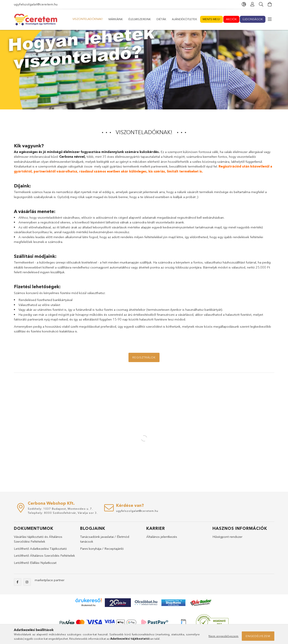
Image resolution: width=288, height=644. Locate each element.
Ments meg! (124, 19)
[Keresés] (261, 4)
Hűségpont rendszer (227, 547)
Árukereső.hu (88, 616)
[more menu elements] (270, 19)
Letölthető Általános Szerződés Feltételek (44, 566)
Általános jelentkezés (162, 547)
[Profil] (253, 4)
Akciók (104, 19)
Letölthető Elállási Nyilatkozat (35, 573)
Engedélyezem (258, 636)
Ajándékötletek (151, 19)
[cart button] (270, 4)
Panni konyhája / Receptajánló (102, 559)
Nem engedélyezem (224, 636)
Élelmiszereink (196, 19)
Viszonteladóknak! (248, 19)
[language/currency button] (244, 4)
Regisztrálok (144, 368)
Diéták (174, 19)
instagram (27, 592)
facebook (18, 592)
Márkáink (220, 19)
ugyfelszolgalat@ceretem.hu (36, 4)
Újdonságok (83, 19)
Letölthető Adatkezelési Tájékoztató (40, 559)
